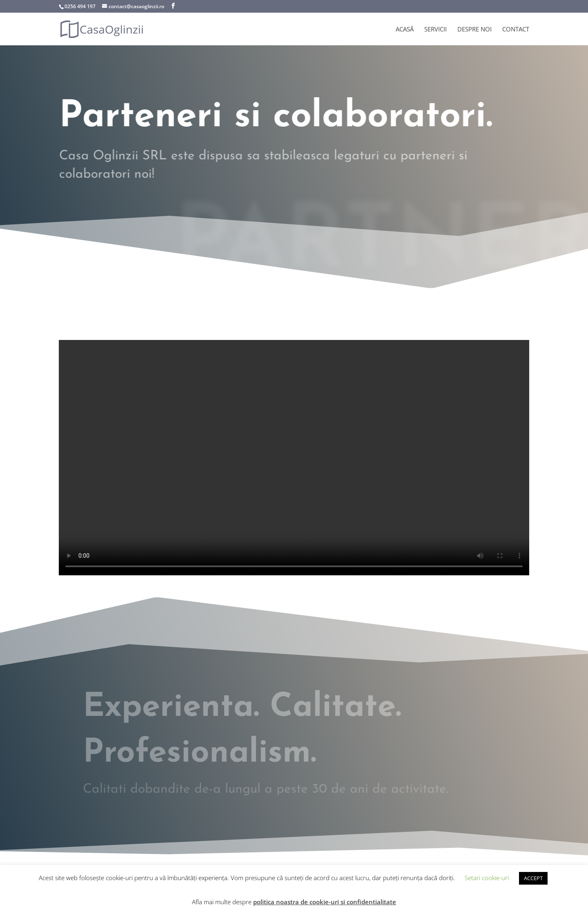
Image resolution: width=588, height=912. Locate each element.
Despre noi (474, 30)
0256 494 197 (80, 6)
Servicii (435, 30)
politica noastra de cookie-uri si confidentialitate (325, 902)
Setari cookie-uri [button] (487, 878)
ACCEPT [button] (533, 878)
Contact (516, 30)
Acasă (405, 30)
